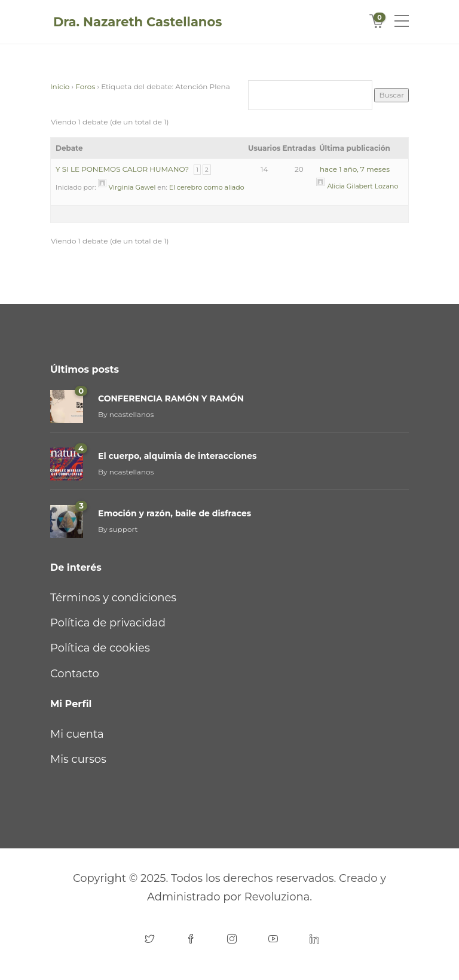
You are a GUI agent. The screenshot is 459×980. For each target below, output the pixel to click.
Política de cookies (100, 648)
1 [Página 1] (197, 170)
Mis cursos (78, 759)
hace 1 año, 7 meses (355, 169)
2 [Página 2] (207, 170)
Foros (85, 86)
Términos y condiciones (113, 598)
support (124, 529)
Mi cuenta (77, 734)
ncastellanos (132, 414)
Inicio (60, 86)
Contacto (75, 674)
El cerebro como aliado (207, 187)
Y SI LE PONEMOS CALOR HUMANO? (122, 169)
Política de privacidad (108, 623)
